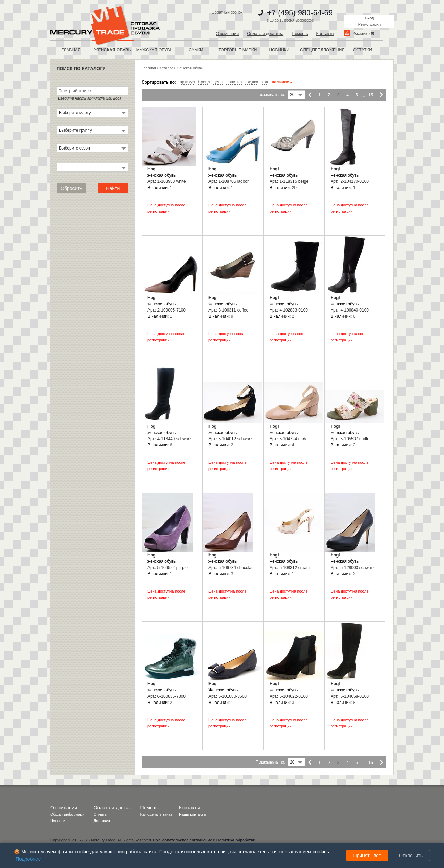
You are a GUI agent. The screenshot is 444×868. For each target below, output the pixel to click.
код (265, 82)
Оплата (100, 814)
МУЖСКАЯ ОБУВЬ (155, 50)
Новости (58, 821)
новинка (234, 82)
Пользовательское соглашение (182, 840)
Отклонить (411, 856)
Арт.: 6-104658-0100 (350, 696)
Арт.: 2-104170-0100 (350, 181)
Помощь (300, 34)
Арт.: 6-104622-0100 (289, 696)
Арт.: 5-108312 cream (290, 568)
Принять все (367, 856)
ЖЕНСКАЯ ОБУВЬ (113, 50)
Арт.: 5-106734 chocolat (230, 568)
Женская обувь (190, 68)
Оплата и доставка (265, 34)
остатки (363, 50)
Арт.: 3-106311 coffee (228, 310)
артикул (187, 82)
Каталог (166, 68)
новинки (279, 50)
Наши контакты (193, 814)
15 (371, 95)
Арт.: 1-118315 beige (289, 181)
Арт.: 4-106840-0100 (350, 310)
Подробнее (28, 859)
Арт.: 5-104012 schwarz (230, 439)
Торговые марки (238, 50)
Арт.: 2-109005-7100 (166, 310)
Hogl (152, 169)
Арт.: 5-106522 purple (168, 568)
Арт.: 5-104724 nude (288, 439)
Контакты (325, 34)
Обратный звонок (227, 12)
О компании (227, 34)
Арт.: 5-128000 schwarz (353, 568)
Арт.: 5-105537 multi (349, 439)
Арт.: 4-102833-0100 (289, 310)
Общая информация (69, 814)
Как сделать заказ (156, 814)
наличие (282, 82)
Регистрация (369, 24)
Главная (71, 50)
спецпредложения (321, 50)
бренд (204, 82)
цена (218, 82)
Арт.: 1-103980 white (167, 181)
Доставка (102, 821)
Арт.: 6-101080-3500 (228, 696)
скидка (252, 82)
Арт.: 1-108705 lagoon (229, 181)
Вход (370, 18)
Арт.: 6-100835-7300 (166, 696)
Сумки (196, 50)
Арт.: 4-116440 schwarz (169, 439)
